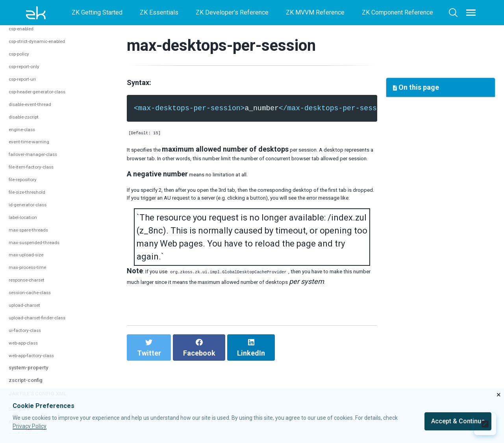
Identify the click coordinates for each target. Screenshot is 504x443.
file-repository (28, 368)
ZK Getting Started (97, 12)
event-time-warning (35, 330)
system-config (32, 142)
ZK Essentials (159, 12)
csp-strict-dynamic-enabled (47, 230)
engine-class (27, 318)
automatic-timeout (34, 42)
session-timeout (31, 92)
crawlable (22, 205)
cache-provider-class (38, 180)
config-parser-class (36, 192)
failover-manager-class (41, 343)
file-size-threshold (34, 381)
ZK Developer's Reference (232, 12)
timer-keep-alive (31, 129)
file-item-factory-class (40, 355)
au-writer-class (30, 167)
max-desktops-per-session (47, 54)
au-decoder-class (33, 155)
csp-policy (23, 242)
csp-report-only (30, 255)
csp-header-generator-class (47, 280)
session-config (33, 29)
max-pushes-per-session (44, 67)
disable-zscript (30, 305)
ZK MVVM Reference (315, 12)
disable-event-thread (38, 293)
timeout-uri (24, 117)
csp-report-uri (28, 268)
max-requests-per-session (46, 79)
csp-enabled (26, 217)
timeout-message (33, 104)
